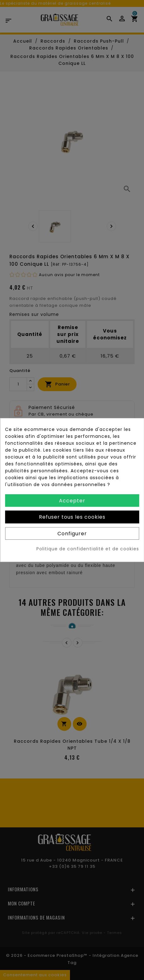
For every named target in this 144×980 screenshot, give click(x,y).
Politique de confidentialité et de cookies (88, 549)
